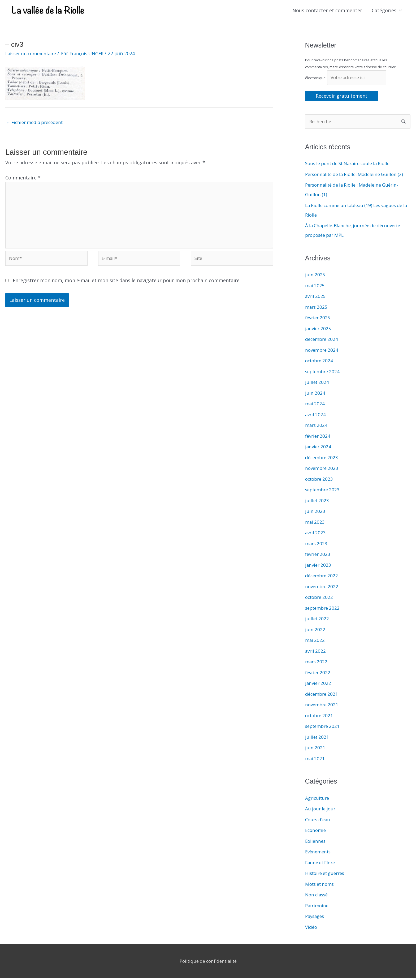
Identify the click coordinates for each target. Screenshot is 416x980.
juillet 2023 (318, 502)
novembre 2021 (323, 706)
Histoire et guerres (327, 875)
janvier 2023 (319, 567)
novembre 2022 (323, 588)
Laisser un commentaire (33, 54)
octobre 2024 (320, 362)
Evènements (319, 853)
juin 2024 (315, 395)
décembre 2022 (323, 577)
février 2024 (319, 438)
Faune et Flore (322, 864)
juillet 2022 (318, 620)
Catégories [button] (384, 11)
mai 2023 (315, 524)
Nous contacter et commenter (327, 11)
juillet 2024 (318, 384)
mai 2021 (315, 760)
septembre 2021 (324, 728)
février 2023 (319, 556)
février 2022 (319, 674)
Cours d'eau (318, 821)
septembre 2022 (324, 610)
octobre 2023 (320, 481)
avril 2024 (316, 416)
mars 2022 (317, 663)
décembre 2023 (323, 459)
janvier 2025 (319, 330)
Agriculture (318, 800)
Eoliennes (316, 843)
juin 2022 (315, 631)
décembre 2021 (323, 696)
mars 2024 (317, 427)
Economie (316, 832)
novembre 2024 (323, 352)
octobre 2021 (320, 717)
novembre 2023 (323, 470)
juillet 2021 (318, 739)
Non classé (317, 896)
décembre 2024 (323, 341)
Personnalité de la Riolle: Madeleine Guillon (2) (358, 176)
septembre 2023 (324, 491)
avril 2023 (316, 534)
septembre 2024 (324, 373)
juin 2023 (315, 513)
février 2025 (319, 319)
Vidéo (311, 929)
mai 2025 (315, 287)
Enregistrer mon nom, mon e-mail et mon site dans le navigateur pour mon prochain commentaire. (127, 286)
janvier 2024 (319, 448)
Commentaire (23, 179)
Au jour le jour (321, 810)
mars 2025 (317, 309)
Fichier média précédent (37, 123)
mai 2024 (315, 405)
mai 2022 (315, 642)
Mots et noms (321, 886)
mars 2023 (317, 545)
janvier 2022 (319, 685)
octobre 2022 (320, 599)
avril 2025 (316, 298)
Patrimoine (318, 907)
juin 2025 (315, 276)
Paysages (316, 918)
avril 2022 (316, 653)
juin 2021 (315, 749)
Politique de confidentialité (208, 963)
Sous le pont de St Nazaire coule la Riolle (352, 165)
